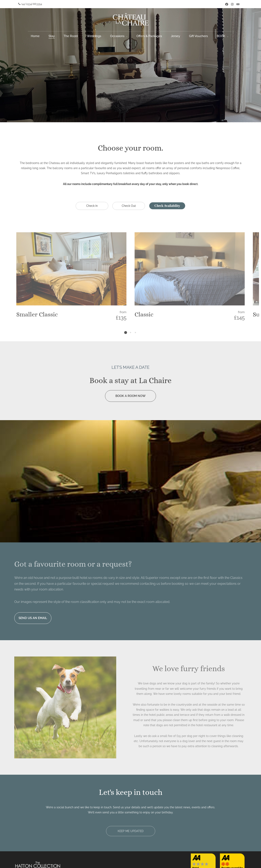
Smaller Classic (37, 314)
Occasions (117, 36)
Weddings (94, 36)
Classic (144, 314)
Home (35, 36)
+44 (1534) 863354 (30, 4)
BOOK (221, 36)
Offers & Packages (149, 36)
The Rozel (71, 36)
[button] (130, 832)
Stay (52, 36)
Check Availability (167, 206)
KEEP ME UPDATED (131, 832)
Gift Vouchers (198, 36)
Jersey (175, 36)
